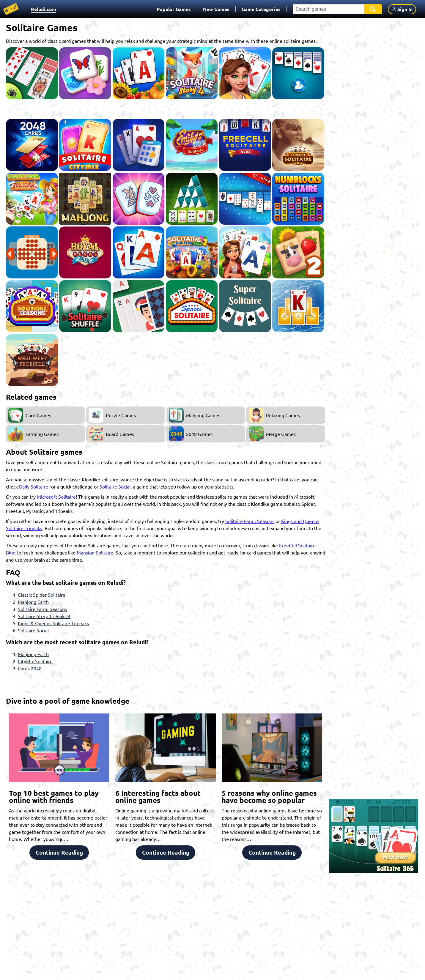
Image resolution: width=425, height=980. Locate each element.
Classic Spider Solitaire (42, 595)
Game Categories (261, 9)
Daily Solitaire (34, 486)
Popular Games (174, 9)
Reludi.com (44, 9)
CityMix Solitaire (35, 661)
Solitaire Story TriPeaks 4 (44, 616)
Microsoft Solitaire (56, 497)
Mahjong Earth (33, 602)
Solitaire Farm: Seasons (250, 521)
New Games (216, 9)
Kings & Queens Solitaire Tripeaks (53, 623)
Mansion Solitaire (95, 552)
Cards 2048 (30, 668)
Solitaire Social (115, 486)
